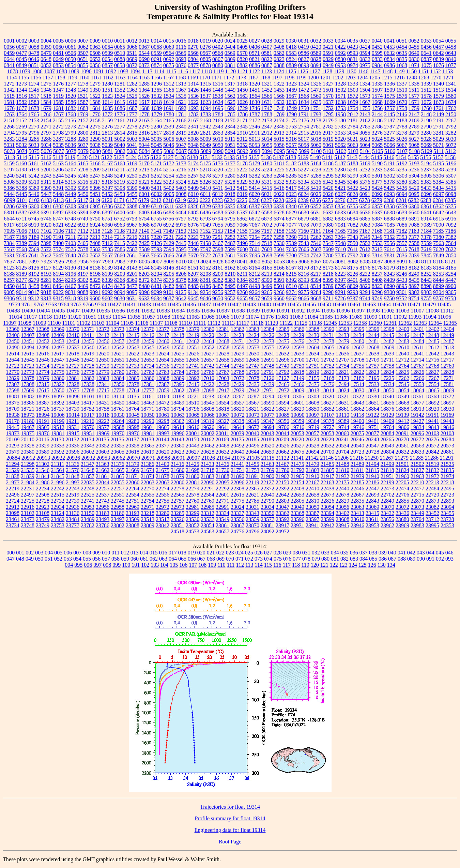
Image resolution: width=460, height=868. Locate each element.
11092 (400, 317)
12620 (103, 354)
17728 (118, 390)
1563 (242, 96)
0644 (9, 59)
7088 (414, 225)
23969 (402, 525)
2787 (389, 127)
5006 (169, 139)
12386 (297, 329)
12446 (402, 335)
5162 (46, 163)
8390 (267, 280)
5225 (279, 170)
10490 (28, 311)
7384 (9, 243)
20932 (88, 458)
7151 (193, 231)
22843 (372, 501)
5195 (439, 163)
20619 (148, 452)
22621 (252, 495)
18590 (267, 403)
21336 (73, 464)
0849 (21, 65)
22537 (103, 495)
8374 (156, 280)
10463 (369, 304)
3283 (9, 139)
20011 (222, 433)
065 (182, 559)
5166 (95, 163)
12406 (13, 335)
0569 (230, 53)
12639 (387, 354)
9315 (58, 298)
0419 (304, 47)
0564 (169, 53)
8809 (353, 286)
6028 (353, 194)
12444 (372, 335)
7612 (365, 249)
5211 (119, 170)
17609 (28, 390)
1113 (147, 71)
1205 (375, 78)
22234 (43, 489)
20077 (372, 433)
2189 (414, 120)
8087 (378, 262)
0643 (451, 53)
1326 (316, 84)
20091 (402, 433)
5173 (181, 163)
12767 (417, 366)
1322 (279, 84)
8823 (377, 286)
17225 (387, 378)
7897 (34, 262)
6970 (156, 225)
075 (278, 559)
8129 (58, 268)
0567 (205, 53)
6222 (205, 200)
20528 (312, 446)
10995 (328, 311)
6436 (156, 212)
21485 (327, 464)
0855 (83, 65)
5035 (58, 145)
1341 (451, 84)
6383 (34, 212)
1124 (279, 71)
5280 (230, 176)
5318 (107, 182)
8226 (353, 274)
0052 (414, 41)
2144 (377, 114)
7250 (205, 237)
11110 (185, 323)
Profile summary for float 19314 (230, 818)
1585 (58, 102)
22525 (88, 495)
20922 (58, 458)
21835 (447, 470)
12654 (163, 360)
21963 (417, 476)
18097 (58, 397)
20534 (342, 446)
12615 (28, 354)
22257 (118, 489)
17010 (208, 378)
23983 (417, 525)
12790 (252, 372)
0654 (107, 59)
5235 (402, 170)
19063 (178, 415)
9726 (340, 298)
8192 (34, 274)
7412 (107, 243)
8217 (316, 274)
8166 (279, 268)
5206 (58, 170)
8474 (107, 286)
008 (87, 553)
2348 (279, 127)
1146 (363, 71)
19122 (372, 415)
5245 (71, 176)
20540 (357, 446)
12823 (372, 372)
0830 (340, 59)
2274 (83, 127)
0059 (46, 47)
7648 (71, 255)
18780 (163, 409)
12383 (252, 329)
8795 (340, 286)
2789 (414, 127)
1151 (423, 71)
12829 (13, 378)
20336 (73, 446)
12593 (297, 347)
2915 (304, 133)
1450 (242, 90)
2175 (291, 120)
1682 (71, 108)
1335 (377, 84)
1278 (83, 84)
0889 (291, 65)
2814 (120, 133)
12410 (73, 335)
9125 (181, 292)
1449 (230, 90)
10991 (283, 311)
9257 (230, 292)
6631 (316, 212)
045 (440, 553)
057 (106, 559)
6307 (120, 206)
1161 (96, 78)
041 (402, 553)
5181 (279, 163)
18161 (147, 397)
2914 (291, 133)
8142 (120, 268)
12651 (118, 360)
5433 (426, 188)
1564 (255, 96)
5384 (439, 182)
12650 (103, 360)
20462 (208, 446)
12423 (237, 335)
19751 (372, 427)
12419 (193, 335)
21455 (252, 464)
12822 (357, 372)
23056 (342, 507)
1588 (95, 102)
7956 (83, 262)
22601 (223, 495)
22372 (267, 489)
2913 (279, 133)
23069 (372, 507)
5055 (267, 145)
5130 (193, 157)
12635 (327, 354)
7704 (304, 255)
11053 (104, 317)
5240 (9, 176)
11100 (54, 323)
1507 (377, 90)
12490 (13, 347)
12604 (312, 347)
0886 (255, 65)
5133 (229, 157)
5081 (108, 151)
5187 (340, 163)
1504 (365, 90)
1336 (389, 84)
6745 (34, 219)
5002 (120, 139)
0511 (132, 53)
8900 (451, 286)
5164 (71, 163)
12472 (252, 341)
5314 (58, 182)
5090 (218, 151)
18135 (132, 397)
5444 (9, 194)
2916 (316, 133)
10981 (133, 311)
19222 (103, 421)
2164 (156, 120)
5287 (304, 176)
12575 (267, 347)
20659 (267, 452)
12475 (282, 341)
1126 (303, 71)
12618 (73, 354)
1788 (267, 114)
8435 (414, 280)
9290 (328, 292)
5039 (107, 145)
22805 (297, 501)
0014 (156, 41)
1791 (304, 114)
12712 (402, 360)
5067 (402, 145)
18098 (73, 397)
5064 (365, 145)
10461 (354, 304)
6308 (132, 206)
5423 (365, 188)
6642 (439, 212)
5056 (279, 145)
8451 (21, 286)
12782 (148, 372)
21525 (447, 464)
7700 (291, 255)
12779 (103, 372)
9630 (120, 298)
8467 (71, 286)
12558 (223, 347)
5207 (71, 170)
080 (325, 559)
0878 (205, 65)
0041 (389, 41)
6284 (438, 200)
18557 (237, 403)
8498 (255, 286)
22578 (193, 495)
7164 (328, 231)
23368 (297, 513)
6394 (83, 212)
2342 (205, 127)
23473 (28, 519)
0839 (439, 59)
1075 (426, 65)
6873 (267, 219)
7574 (58, 249)
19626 (208, 427)
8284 (58, 280)
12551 (193, 347)
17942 (252, 390)
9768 (101, 304)
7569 (34, 249)
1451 (255, 90)
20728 (372, 452)
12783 (163, 372)
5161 (34, 163)
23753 (58, 525)
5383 (426, 182)
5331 (267, 182)
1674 (451, 102)
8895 (402, 286)
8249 (414, 274)
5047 (181, 145)
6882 (328, 219)
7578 (83, 249)
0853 (58, 65)
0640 (414, 53)
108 (202, 565)
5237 (426, 170)
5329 (242, 182)
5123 (119, 157)
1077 (451, 65)
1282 (132, 84)
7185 (438, 231)
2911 (254, 133)
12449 (447, 335)
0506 (71, 53)
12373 (118, 329)
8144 (144, 268)
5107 (402, 151)
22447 (372, 489)
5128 (180, 157)
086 (383, 559)
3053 (340, 133)
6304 (83, 206)
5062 (340, 145)
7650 (83, 255)
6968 (144, 225)
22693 (372, 495)
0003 (34, 41)
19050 (148, 415)
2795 (21, 133)
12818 (297, 372)
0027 (255, 41)
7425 (144, 243)
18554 (223, 403)
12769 (447, 366)
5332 (279, 182)
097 (97, 565)
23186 (118, 513)
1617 (144, 102)
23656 (387, 519)
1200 (313, 78)
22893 (447, 501)
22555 (148, 495)
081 (335, 559)
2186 (377, 120)
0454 (402, 47)
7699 (279, 255)
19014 (73, 415)
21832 (432, 470)
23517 (163, 519)
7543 (304, 243)
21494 (372, 464)
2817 (156, 133)
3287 (58, 139)
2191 (439, 120)
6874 (279, 219)
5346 (353, 182)
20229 (327, 439)
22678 (342, 495)
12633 (297, 354)
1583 (34, 102)
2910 (242, 133)
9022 (58, 292)
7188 (21, 237)
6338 (267, 206)
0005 (58, 41)
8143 (132, 268)
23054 (327, 507)
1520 (71, 96)
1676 (9, 108)
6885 (365, 219)
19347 (267, 421)
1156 (36, 78)
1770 (95, 114)
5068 (414, 145)
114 (258, 565)
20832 (402, 452)
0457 (439, 47)
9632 (144, 298)
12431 (327, 335)
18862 (357, 409)
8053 (279, 262)
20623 (178, 452)
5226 (291, 170)
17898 (208, 390)
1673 (439, 102)
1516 (21, 96)
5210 (107, 170)
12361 (390, 323)
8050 (255, 262)
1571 (340, 96)
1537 (205, 96)
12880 (58, 378)
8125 (21, 268)
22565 (178, 495)
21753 (252, 470)
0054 (439, 41)
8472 (95, 286)
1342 (9, 90)
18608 (312, 403)
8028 (218, 262)
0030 (291, 41)
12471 (237, 341)
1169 (193, 78)
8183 (426, 268)
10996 (343, 311)
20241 (342, 439)
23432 (387, 513)
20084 (387, 433)
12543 (133, 347)
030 (297, 553)
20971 (148, 458)
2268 (9, 127)
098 (107, 565)
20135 (102, 439)
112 (240, 565)
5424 (377, 188)
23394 (327, 513)
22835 (357, 501)
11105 (127, 323)
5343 (328, 182)
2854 (230, 133)
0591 (328, 53)
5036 (71, 145)
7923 (46, 262)
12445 (387, 335)
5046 (169, 145)
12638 (372, 354)
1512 (426, 90)
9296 (377, 292)
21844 (43, 476)
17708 (88, 390)
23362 (282, 513)
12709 (372, 360)
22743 (103, 501)
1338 (414, 84)
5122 (107, 157)
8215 (291, 274)
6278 (365, 200)
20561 (402, 446)
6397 (107, 212)
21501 (402, 464)
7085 (389, 225)
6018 (230, 194)
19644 (237, 427)
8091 (402, 262)
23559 (252, 519)
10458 (324, 304)
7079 (316, 225)
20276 (432, 439)
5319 (120, 182)
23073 (417, 507)
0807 (218, 59)
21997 (73, 482)
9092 (107, 292)
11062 (178, 317)
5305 (426, 176)
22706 (402, 495)
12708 (357, 360)
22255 (103, 489)
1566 (279, 96)
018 (182, 553)
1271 (448, 78)
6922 (71, 225)
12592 (282, 347)
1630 (255, 102)
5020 (340, 139)
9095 (132, 292)
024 (240, 553)
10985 (193, 311)
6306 (107, 206)
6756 (169, 219)
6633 (340, 212)
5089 (206, 151)
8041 (243, 262)
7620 (439, 249)
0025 (242, 41)
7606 (304, 249)
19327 (223, 421)
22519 (73, 495)
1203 (350, 78)
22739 (73, 501)
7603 (267, 249)
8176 (365, 268)
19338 (237, 421)
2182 (365, 120)
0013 (144, 41)
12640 (402, 354)
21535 (28, 470)
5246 (83, 176)
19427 (417, 421)
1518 (46, 96)
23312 (208, 513)
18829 (297, 409)
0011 (119, 41)
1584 (46, 102)
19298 (163, 421)
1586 (71, 102)
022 (220, 553)
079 (316, 559)
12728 (88, 366)
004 (49, 553)
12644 (13, 360)
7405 (83, 243)
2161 (120, 120)
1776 (120, 114)
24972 (282, 531)
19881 (58, 433)
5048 (193, 145)
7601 (255, 249)
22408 (297, 489)
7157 (266, 231)
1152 (435, 71)
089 (411, 559)
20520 (267, 446)
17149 (297, 378)
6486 (205, 212)
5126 (156, 157)
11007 (417, 311)
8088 (390, 262)
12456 (103, 341)
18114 (117, 397)
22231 (28, 489)
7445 (181, 243)
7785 (340, 255)
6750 (95, 219)
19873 (13, 433)
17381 (148, 384)
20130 (57, 439)
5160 (21, 163)
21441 (237, 464)
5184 (316, 163)
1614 (107, 102)
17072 (237, 378)
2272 (58, 127)
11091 (385, 317)
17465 (282, 384)
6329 (205, 206)
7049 (205, 225)
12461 (178, 341)
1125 (291, 71)
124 (353, 565)
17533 (372, 384)
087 (392, 559)
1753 (340, 108)
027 (268, 553)
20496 (252, 446)
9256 (218, 292)
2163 (144, 120)
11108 (171, 323)
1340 (439, 84)
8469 (83, 286)
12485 (432, 341)
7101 (34, 231)
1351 (107, 90)
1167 (168, 78)
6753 (132, 219)
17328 (73, 384)
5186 (328, 163)
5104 (365, 151)
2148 (426, 114)
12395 (357, 329)
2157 (83, 120)
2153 (34, 120)
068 (211, 559)
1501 (328, 90)
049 (30, 559)
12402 (432, 329)
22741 (88, 501)
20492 (237, 446)
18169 (162, 397)
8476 (120, 286)
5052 (242, 145)
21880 (193, 476)
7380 (439, 237)
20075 (357, 433)
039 (383, 553)
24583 (208, 531)
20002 (208, 433)
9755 (426, 298)
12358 (360, 323)
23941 (312, 525)
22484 (432, 489)
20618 (133, 452)
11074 (252, 317)
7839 (414, 255)
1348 (71, 90)
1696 (230, 108)
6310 (156, 206)
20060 (342, 433)
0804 (193, 59)
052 (58, 559)
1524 (120, 96)
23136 (73, 513)
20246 (357, 439)
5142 (340, 157)
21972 (432, 476)
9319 (83, 298)
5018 (316, 139)
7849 (439, 255)
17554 (432, 384)
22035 (88, 482)
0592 (340, 53)
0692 (169, 59)
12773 (28, 372)
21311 (57, 464)
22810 (312, 501)
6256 (316, 200)
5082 (120, 151)
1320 (255, 84)
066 (192, 559)
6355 (353, 206)
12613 (447, 347)
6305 (95, 206)
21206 (342, 458)
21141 (297, 458)
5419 (316, 188)
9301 (402, 292)
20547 (372, 446)
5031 (9, 145)
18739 (73, 409)
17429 (237, 384)
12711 (387, 360)
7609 (328, 249)
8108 (414, 262)
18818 (223, 409)
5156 (426, 157)
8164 (255, 268)
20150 (192, 439)
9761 (27, 304)
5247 (95, 176)
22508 (43, 495)
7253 (242, 237)
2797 (46, 133)
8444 (439, 280)
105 (174, 565)
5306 (439, 176)
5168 (120, 163)
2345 (242, 127)
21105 (253, 458)
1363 (132, 90)
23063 (357, 507)
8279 (34, 280)
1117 (195, 71)
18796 (193, 409)
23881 (267, 525)
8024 (206, 262)
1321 (267, 84)
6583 (267, 212)
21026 (208, 458)
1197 (277, 78)
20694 (312, 452)
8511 (303, 286)
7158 (279, 231)
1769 (83, 114)
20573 (447, 446)
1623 (205, 102)
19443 (447, 421)
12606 (342, 347)
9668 (316, 298)
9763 (51, 304)
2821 (205, 133)
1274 (34, 84)
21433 (208, 464)
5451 (95, 194)
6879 (304, 219)
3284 (21, 139)
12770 (13, 372)
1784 (218, 114)
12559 (237, 347)
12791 (267, 372)
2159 (107, 120)
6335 (230, 206)
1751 (316, 108)
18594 (282, 403)
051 (49, 559)
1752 (328, 108)
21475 (297, 464)
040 (392, 553)
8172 (316, 268)
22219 (13, 489)
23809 (148, 525)
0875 (169, 65)
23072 (402, 507)
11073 (237, 317)
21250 (372, 458)
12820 (327, 372)
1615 (120, 102)
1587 (83, 102)
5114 (22, 157)
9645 (193, 298)
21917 (327, 476)
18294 (267, 397)
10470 (399, 304)
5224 (267, 170)
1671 (414, 102)
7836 (402, 255)
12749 (282, 366)
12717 (447, 360)
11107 (156, 323)
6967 (132, 225)
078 (306, 559)
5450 (83, 194)
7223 (193, 237)
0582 (279, 53)
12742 (208, 366)
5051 (230, 145)
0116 (181, 47)
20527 (297, 446)
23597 (312, 519)
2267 (451, 120)
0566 (193, 53)
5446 (34, 194)
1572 (353, 96)
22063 (148, 482)
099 (117, 565)
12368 (43, 329)
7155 (242, 231)
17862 (178, 390)
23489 (88, 519)
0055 (451, 41)
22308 (237, 489)
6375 (451, 206)
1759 (414, 108)
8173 (328, 268)
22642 (282, 495)
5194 (426, 163)
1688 (144, 108)
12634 (312, 354)
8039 (230, 262)
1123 (267, 71)
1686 (120, 108)
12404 (447, 329)
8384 (242, 280)
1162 (108, 78)
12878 (28, 378)
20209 (282, 439)
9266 (279, 292)
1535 (181, 96)
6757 (181, 219)
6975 (181, 225)
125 (363, 565)
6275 (328, 200)
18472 (163, 403)
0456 (426, 47)
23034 (267, 507)
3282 (451, 133)
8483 (181, 286)
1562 (230, 96)
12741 (193, 366)
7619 (426, 249)
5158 (450, 157)
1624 (218, 102)
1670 (402, 102)
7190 (46, 237)
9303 (426, 292)
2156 (71, 120)
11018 (45, 317)
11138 (315, 323)
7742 (316, 255)
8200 (120, 274)
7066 (242, 225)
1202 (338, 78)
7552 (365, 243)
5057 (291, 145)
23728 (447, 519)
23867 (237, 525)
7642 (46, 255)
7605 (291, 249)
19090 (298, 415)
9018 (46, 292)
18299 (282, 397)
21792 (297, 470)
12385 (282, 329)
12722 (13, 366)
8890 (389, 286)
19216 (88, 421)
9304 (439, 292)
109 (212, 565)
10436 (189, 304)
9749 (377, 298)
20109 (13, 439)
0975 (365, 65)
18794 (178, 409)
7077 (291, 225)
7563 (439, 243)
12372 (103, 329)
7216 (132, 237)
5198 (21, 170)
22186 (372, 482)
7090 (439, 225)
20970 (133, 458)
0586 (304, 53)
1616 (132, 102)
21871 (133, 476)
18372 (447, 397)
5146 (389, 157)
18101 (88, 397)
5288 (316, 176)
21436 (223, 464)
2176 (304, 120)
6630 (304, 212)
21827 (417, 470)
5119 (70, 157)
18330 (372, 397)
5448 (58, 194)
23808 (133, 525)
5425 (389, 188)
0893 (304, 65)
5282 (255, 176)
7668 (181, 255)
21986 (43, 482)
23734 (13, 525)
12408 (43, 335)
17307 (13, 384)
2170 (230, 120)
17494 (342, 384)
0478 (34, 53)
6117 (83, 200)
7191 (58, 237)
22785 (252, 501)
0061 (71, 47)
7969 (108, 262)
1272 (9, 84)
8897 (414, 286)
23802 (118, 525)
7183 (414, 231)
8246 (402, 274)
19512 (58, 427)
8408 (377, 280)
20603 (103, 452)
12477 (312, 341)
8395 (328, 280)
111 (231, 565)
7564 (451, 243)
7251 (218, 237)
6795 (230, 219)
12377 (163, 329)
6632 (328, 212)
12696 (282, 360)
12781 (133, 372)
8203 (144, 274)
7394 (34, 243)
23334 (223, 513)
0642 (439, 53)
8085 (365, 262)
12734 (148, 366)
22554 (133, 495)
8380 (193, 280)
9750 (389, 298)
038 (373, 553)
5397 (107, 188)
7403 (71, 243)
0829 (328, 59)
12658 (223, 360)
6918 (21, 225)
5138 (291, 157)
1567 (291, 96)
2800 (83, 133)
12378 (178, 329)
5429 (414, 188)
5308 (9, 182)
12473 (267, 341)
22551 (118, 495)
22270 (148, 489)
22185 (357, 482)
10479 (429, 304)
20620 (163, 452)
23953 (372, 525)
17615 (43, 390)
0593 (353, 53)
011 (115, 553)
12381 (223, 329)
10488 (13, 311)
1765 (34, 114)
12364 (435, 323)
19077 (268, 415)
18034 (372, 390)
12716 (432, 360)
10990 (268, 311)
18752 (88, 409)
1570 (328, 96)
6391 (46, 212)
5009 (205, 139)
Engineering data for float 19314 (230, 830)
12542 (118, 347)
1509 (389, 90)
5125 (143, 157)
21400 (163, 464)
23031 (252, 507)
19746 (357, 427)
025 (249, 553)
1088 (62, 71)
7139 (132, 231)
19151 (432, 415)
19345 (252, 421)
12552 (208, 347)
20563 (417, 446)
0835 (402, 59)
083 (354, 559)
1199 (301, 78)
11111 (200, 323)
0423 (353, 47)
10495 (58, 311)
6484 (181, 212)
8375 (169, 280)
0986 (389, 65)
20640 (237, 452)
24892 (267, 531)
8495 (230, 286)
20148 (177, 439)
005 (58, 553)
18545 (208, 403)
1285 (144, 84)
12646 (43, 360)
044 (430, 553)
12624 (163, 354)
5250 (132, 176)
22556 (163, 495)
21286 (432, 458)
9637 (169, 298)
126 (372, 565)
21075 (238, 458)
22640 (267, 495)
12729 (103, 366)
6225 (242, 200)
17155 (312, 378)
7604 (279, 249)
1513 (439, 90)
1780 (169, 114)
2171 (242, 120)
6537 (242, 212)
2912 (267, 133)
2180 (340, 120)
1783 (205, 114)
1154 (11, 78)
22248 (88, 489)
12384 (267, 329)
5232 (365, 170)
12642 (432, 354)
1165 (144, 78)
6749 (83, 219)
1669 (389, 102)
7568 (21, 249)
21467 (282, 464)
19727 (327, 427)
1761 (439, 108)
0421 (328, 47)
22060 (133, 482)
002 (30, 553)
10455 (294, 304)
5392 (71, 188)
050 (39, 559)
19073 (253, 415)
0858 (120, 65)
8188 (9, 274)
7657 (107, 255)
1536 (193, 96)
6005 (169, 194)
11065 (208, 317)
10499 (88, 311)
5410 (205, 188)
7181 (389, 231)
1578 (426, 96)
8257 (9, 280)
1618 (156, 102)
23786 (103, 525)
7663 (144, 255)
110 (221, 565)
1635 (316, 102)
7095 (10, 231)
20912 (28, 458)
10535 (103, 311)
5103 (353, 151)
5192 (402, 163)
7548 (340, 243)
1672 (426, 102)
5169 (132, 163)
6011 (205, 194)
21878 (163, 476)
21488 (342, 464)
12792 (282, 372)
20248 (372, 439)
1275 (46, 84)
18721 (28, 409)
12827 (432, 372)
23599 (327, 519)
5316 (83, 182)
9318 (71, 298)
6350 (304, 206)
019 (192, 553)
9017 (34, 292)
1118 (207, 71)
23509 (133, 519)
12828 (447, 372)
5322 (156, 182)
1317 (230, 84)
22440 (342, 489)
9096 (144, 292)
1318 (242, 84)
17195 (372, 378)
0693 (181, 59)
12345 (330, 323)
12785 (193, 372)
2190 (426, 120)
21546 (43, 470)
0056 (9, 47)
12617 (58, 354)
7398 (46, 243)
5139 (303, 157)
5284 (279, 176)
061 (144, 559)
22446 (357, 489)
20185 (252, 439)
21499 (387, 464)
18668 (402, 403)
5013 (255, 139)
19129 (387, 415)
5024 (377, 139)
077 (297, 559)
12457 (118, 341)
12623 (148, 354)
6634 (353, 212)
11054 (119, 317)
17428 (223, 384)
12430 (312, 335)
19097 (313, 415)
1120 (230, 71)
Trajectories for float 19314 (230, 807)
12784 (178, 372)
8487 (218, 286)
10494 (43, 311)
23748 (28, 525)
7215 (120, 237)
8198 (95, 274)
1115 (171, 71)
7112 (83, 231)
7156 (254, 231)
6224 (230, 200)
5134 (242, 157)
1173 (241, 78)
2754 (304, 127)
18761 (118, 409)
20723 (357, 452)
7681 (230, 255)
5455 (132, 194)
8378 (181, 280)
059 (125, 559)
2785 (365, 127)
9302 (414, 292)
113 (249, 565)
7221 (169, 237)
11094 (430, 317)
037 (364, 553)
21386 (148, 464)
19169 (447, 415)
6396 (95, 212)
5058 (304, 145)
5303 (402, 176)
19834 (417, 427)
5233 (377, 170)
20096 (417, 433)
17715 (103, 390)
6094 (402, 194)
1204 (363, 78)
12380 (208, 329)
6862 (242, 219)
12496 (43, 347)
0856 (95, 65)
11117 (243, 323)
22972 (163, 507)
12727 (73, 366)
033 (325, 553)
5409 (193, 188)
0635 (402, 53)
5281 (242, 176)
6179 (144, 200)
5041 (132, 145)
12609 (387, 347)
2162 (132, 120)
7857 (10, 262)
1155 (24, 78)
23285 (178, 513)
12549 (163, 347)
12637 (357, 354)
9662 (291, 298)
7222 (181, 237)
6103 (46, 200)
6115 (71, 200)
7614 (389, 249)
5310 (34, 182)
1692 (181, 108)
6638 (389, 212)
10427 (114, 304)
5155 (413, 157)
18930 (447, 409)
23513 (148, 519)
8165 (267, 268)
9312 (34, 298)
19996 (178, 433)
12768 (432, 366)
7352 (389, 237)
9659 (267, 298)
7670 (193, 255)
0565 (181, 53)
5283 (267, 176)
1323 (291, 84)
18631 (342, 403)
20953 (103, 458)
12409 (58, 335)
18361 (417, 397)
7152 (205, 231)
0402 (218, 47)
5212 (132, 170)
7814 (377, 255)
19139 (402, 415)
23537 (208, 519)
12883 (103, 378)
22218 (447, 482)
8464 (58, 286)
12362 (405, 323)
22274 (163, 489)
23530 (193, 519)
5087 (181, 151)
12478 (327, 341)
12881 (73, 378)
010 (106, 553)
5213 (144, 170)
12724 (43, 366)
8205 (169, 274)
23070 (387, 507)
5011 (230, 139)
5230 (340, 170)
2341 (193, 127)
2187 (389, 120)
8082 (353, 262)
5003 (132, 139)
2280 (156, 127)
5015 (279, 139)
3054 (353, 133)
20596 (73, 452)
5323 (169, 182)
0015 (169, 41)
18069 (447, 390)
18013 (312, 390)
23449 (417, 513)
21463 (267, 464)
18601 (297, 403)
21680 (178, 470)
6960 (107, 225)
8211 (242, 274)
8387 (255, 280)
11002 (388, 311)
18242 (222, 397)
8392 (291, 280)
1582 (21, 102)
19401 (372, 421)
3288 (71, 139)
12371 (88, 329)
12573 (252, 347)
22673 (327, 495)
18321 (342, 397)
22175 (342, 482)
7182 (401, 231)
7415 (120, 243)
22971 (148, 507)
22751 (133, 501)
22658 (312, 495)
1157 (48, 78)
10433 (144, 304)
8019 (194, 262)
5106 (390, 151)
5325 (193, 182)
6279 (377, 200)
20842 (432, 452)
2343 (218, 127)
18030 (357, 390)
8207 (193, 274)
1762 (451, 108)
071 (240, 559)
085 (373, 559)
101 (136, 565)
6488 (218, 212)
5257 (193, 176)
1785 (230, 114)
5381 (414, 182)
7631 (9, 255)
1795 (328, 114)
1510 (402, 90)
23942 (327, 525)
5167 (107, 163)
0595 (377, 53)
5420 (328, 188)
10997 (358, 311)
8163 (242, 268)
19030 (118, 415)
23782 (88, 525)
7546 (316, 243)
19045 (133, 415)
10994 (313, 311)
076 (287, 559)
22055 (118, 482)
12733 (133, 366)
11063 (193, 317)
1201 (326, 78)
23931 (297, 525)
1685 (107, 108)
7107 (71, 231)
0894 (316, 65)
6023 (291, 194)
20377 (163, 446)
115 (268, 565)
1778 (144, 114)
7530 (279, 243)
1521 (83, 96)
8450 (9, 286)
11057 (149, 317)
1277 (71, 84)
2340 (181, 127)
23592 (282, 519)
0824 (291, 59)
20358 (133, 446)
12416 (148, 335)
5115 (34, 157)
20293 (13, 446)
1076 (439, 65)
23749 (43, 525)
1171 (217, 78)
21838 (13, 476)
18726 (43, 409)
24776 (237, 531)
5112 (451, 151)
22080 (178, 482)
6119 (95, 200)
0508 (95, 53)
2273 (71, 127)
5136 (266, 157)
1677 (21, 108)
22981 (193, 507)
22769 (208, 501)
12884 (118, 378)
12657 (208, 360)
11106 (142, 323)
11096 (444, 317)
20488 (223, 446)
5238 (439, 170)
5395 (83, 188)
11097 (10, 323)
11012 (447, 311)
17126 (267, 378)
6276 (340, 200)
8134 (83, 268)
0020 (218, 41)
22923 (43, 507)
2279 (144, 127)
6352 (316, 206)
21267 (387, 458)
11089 (356, 317)
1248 (412, 78)
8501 (279, 286)
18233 (207, 397)
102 (145, 565)
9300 (389, 292)
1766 (46, 114)
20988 (163, 458)
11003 (403, 311)
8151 (193, 268)
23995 (432, 525)
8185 (451, 268)
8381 (205, 280)
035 (344, 553)
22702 (387, 495)
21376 (118, 464)
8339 (107, 280)
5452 (107, 194)
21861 (103, 476)
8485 (193, 286)
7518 (267, 243)
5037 (83, 145)
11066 (223, 317)
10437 (204, 304)
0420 (316, 47)
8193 (46, 274)
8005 (144, 262)
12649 (88, 360)
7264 (340, 237)
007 (77, 553)
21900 (267, 476)
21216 (357, 458)
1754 (353, 108)
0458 (451, 47)
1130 (351, 71)
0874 (156, 65)
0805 (205, 59)
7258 (279, 237)
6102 (34, 200)
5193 (414, 163)
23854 (208, 525)
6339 (279, 206)
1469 (291, 90)
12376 (148, 329)
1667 (365, 102)
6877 (291, 219)
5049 (205, 145)
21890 (237, 476)
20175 (237, 439)
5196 (451, 163)
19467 (28, 427)
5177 (230, 163)
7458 (205, 243)
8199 (107, 274)
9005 (9, 292)
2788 (402, 127)
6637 (377, 212)
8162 (230, 268)
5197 (9, 170)
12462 (193, 341)
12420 (208, 335)
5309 (21, 182)
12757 (372, 366)
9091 (95, 292)
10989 (253, 311)
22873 (432, 501)
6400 (120, 212)
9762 (39, 304)
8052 (267, 262)
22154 (297, 482)
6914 (426, 219)
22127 (267, 482)
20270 (402, 439)
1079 (25, 71)
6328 (193, 206)
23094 (447, 507)
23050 (312, 507)
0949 (328, 65)
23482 (58, 519)
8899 (439, 286)
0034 (340, 41)
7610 (340, 249)
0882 (242, 65)
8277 (21, 280)
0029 (279, 41)
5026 (402, 139)
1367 (181, 90)
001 (20, 553)
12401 (417, 329)
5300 (365, 176)
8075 (328, 262)
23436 (402, 513)
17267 (432, 378)
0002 (21, 41)
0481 (58, 53)
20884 (13, 458)
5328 (230, 182)
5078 (71, 151)
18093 (43, 397)
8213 (267, 274)
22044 (103, 482)
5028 (426, 139)
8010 (181, 262)
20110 (28, 439)
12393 (342, 329)
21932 (342, 476)
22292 (223, 489)
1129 (339, 71)
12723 (28, 366)
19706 (282, 427)
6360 (414, 206)
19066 (208, 415)
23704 (417, 519)
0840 (451, 59)
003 (39, 553)
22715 (417, 495)
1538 (218, 96)
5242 (34, 176)
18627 (327, 403)
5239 (451, 170)
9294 (365, 292)
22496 (13, 495)
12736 (163, 366)
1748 (279, 108)
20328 (28, 446)
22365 (252, 489)
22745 (118, 501)
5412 (230, 188)
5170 (144, 163)
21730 (223, 470)
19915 (73, 433)
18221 (192, 397)
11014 (16, 317)
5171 (156, 163)
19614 (178, 427)
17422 (208, 384)
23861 (223, 525)
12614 (13, 354)
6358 (389, 206)
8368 (120, 280)
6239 (303, 200)
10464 (384, 304)
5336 (316, 182)
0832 (365, 59)
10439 (219, 304)
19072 (238, 415)
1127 (315, 71)
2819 (181, 133)
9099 (156, 292)
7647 (58, 255)
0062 (83, 47)
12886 (148, 378)
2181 (353, 120)
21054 (223, 458)
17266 (417, 378)
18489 (178, 403)
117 (287, 565)
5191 (389, 163)
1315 (205, 84)
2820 (193, 133)
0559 (156, 53)
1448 (218, 90)
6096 (426, 194)
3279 (414, 133)
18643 (357, 403)
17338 (88, 384)
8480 (144, 286)
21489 (357, 464)
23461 (13, 519)
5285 (291, 176)
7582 (95, 249)
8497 (242, 286)
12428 (282, 335)
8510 (291, 286)
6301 (46, 206)
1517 (34, 96)
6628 (279, 212)
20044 (282, 433)
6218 (168, 200)
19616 (193, 427)
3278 (402, 133)
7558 (414, 243)
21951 (387, 476)
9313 (46, 298)
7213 (95, 237)
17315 (43, 384)
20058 (327, 433)
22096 (237, 482)
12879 (43, 378)
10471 (414, 304)
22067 (163, 482)
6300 (34, 206)
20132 (72, 439)
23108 (43, 513)
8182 (414, 268)
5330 (255, 182)
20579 (13, 452)
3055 (365, 133)
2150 (451, 114)
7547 (328, 243)
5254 (169, 176)
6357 (377, 206)
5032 (21, 145)
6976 (193, 225)
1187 (253, 78)
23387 (312, 513)
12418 (178, 335)
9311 (22, 298)
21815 (372, 470)
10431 (129, 304)
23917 (282, 525)
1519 (58, 96)
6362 (439, 206)
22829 (342, 501)
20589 (43, 452)
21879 (178, 476)
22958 (118, 507)
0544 (144, 53)
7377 (414, 237)
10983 (163, 311)
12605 (327, 347)
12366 (13, 329)
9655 (242, 298)
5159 (9, 163)
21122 (282, 458)
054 (77, 559)
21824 (402, 470)
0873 (144, 65)
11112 (214, 323)
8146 (169, 268)
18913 (417, 409)
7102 (46, 231)
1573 (365, 96)
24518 (178, 531)
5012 (242, 139)
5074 (22, 151)
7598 (218, 249)
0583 (291, 53)
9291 (340, 292)
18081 (13, 397)
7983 (120, 262)
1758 (402, 108)
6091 (365, 194)
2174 (279, 120)
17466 (297, 384)
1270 (436, 78)
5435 (451, 188)
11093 (415, 317)
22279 (193, 489)
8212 (255, 274)
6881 (316, 219)
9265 (267, 292)
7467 (218, 243)
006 (68, 553)
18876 (387, 409)
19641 (223, 427)
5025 (389, 139)
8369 (132, 280)
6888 (389, 219)
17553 (417, 384)
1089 (74, 71)
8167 (291, 268)
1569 (316, 96)
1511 (414, 90)
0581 (267, 53)
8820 (365, 286)
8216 (304, 274)
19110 (343, 415)
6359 (402, 206)
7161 (316, 231)
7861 (22, 262)
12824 (387, 372)
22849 (387, 501)
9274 (291, 292)
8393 (304, 280)
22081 (193, 482)
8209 (218, 274)
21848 (73, 476)
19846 (447, 427)
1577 (414, 96)
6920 (46, 225)
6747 (58, 219)
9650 (218, 298)
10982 (148, 311)
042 (411, 553)
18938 (13, 415)
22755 (163, 501)
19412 (402, 421)
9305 (451, 292)
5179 (255, 163)
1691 (169, 108)
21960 (402, 476)
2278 (132, 127)
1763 (9, 114)
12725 (58, 366)
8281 (46, 280)
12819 (312, 372)
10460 (339, 304)
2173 (267, 120)
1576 (402, 96)
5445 (21, 194)
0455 (414, 47)
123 (343, 565)
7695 (255, 255)
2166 (181, 120)
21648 (88, 470)
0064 (107, 47)
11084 (311, 317)
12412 (103, 335)
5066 (389, 145)
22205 (402, 482)
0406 (255, 47)
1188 (265, 78)
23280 (163, 513)
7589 (144, 249)
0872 (132, 65)
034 (335, 553)
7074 (279, 225)
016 (163, 553)
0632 (389, 53)
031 (306, 553)
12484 (417, 341)
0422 (340, 47)
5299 (353, 176)
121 (324, 565)
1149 (399, 71)
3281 (439, 133)
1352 (120, 90)
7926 (59, 262)
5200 (46, 170)
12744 (223, 366)
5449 (71, 194)
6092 (377, 194)
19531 (73, 427)
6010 (193, 194)
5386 (9, 188)
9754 (414, 298)
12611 (417, 347)
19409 (387, 421)
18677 (417, 403)
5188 (353, 163)
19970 (118, 433)
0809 (230, 59)
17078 (252, 378)
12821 (342, 372)
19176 (13, 421)
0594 (365, 53)
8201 (132, 274)
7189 (34, 237)
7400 (58, 243)
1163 (120, 78)
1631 (267, 102)
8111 (426, 262)
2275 (95, 127)
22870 (417, 501)
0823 (279, 59)
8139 (107, 268)
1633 (291, 102)
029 (287, 553)
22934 (58, 507)
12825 (402, 372)
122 (334, 565)
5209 (95, 170)
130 (382, 565)
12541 (103, 347)
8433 (402, 280)
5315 (71, 182)
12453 (58, 341)
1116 (183, 71)
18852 (327, 409)
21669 (133, 470)
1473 (316, 90)
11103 (98, 323)
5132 (217, 157)
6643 (451, 212)
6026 (328, 194)
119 (305, 565)
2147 (414, 114)
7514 (255, 243)
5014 (267, 139)
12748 (267, 366)
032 (316, 553)
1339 (426, 84)
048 (20, 559)
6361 (426, 206)
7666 (169, 255)
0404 (230, 47)
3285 (34, 139)
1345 (34, 90)
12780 (118, 372)
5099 (304, 151)
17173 (342, 378)
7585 (107, 249)
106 (183, 565)
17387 (163, 384)
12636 (342, 354)
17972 (282, 390)
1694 (205, 108)
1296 (156, 84)
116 (277, 565)
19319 (208, 421)
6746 (46, 219)
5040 (120, 145)
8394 (316, 280)
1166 (156, 78)
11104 (113, 323)
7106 (59, 231)
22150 (282, 482)
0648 (46, 59)
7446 (193, 243)
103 (155, 565)
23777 (73, 525)
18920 (432, 409)
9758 (450, 298)
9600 (95, 298)
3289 (83, 139)
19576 (88, 427)
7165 (340, 231)
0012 (132, 41)
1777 (132, 114)
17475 (312, 384)
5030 (451, 139)
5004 (144, 139)
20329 (43, 446)
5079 (83, 151)
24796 (252, 531)
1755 (365, 108)
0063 (95, 47)
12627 (208, 354)
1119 (219, 71)
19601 (148, 427)
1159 (72, 78)
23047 (282, 507)
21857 (88, 476)
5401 (156, 188)
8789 (328, 286)
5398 (120, 188)
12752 (327, 366)
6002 (156, 194)
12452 (43, 341)
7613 (377, 249)
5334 (304, 182)
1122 (254, 71)
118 (296, 565)
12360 (375, 323)
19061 (163, 415)
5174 (193, 163)
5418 (304, 188)
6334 (218, 206)
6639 (402, 212)
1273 (21, 84)
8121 (450, 262)
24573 (193, 531)
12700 (297, 360)
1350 (95, 90)
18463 (148, 403)
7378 (426, 237)
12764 (402, 366)
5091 (230, 151)
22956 (103, 507)
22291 (208, 489)
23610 (357, 519)
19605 (163, 427)
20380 (178, 446)
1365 (156, 90)
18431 (103, 403)
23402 (342, 513)
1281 (120, 84)
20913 (43, 458)
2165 (169, 120)
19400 (357, 421)
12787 (223, 372)
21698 (193, 470)
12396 (372, 329)
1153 (448, 71)
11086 (341, 317)
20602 (88, 452)
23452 (432, 513)
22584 (208, 495)
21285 (417, 458)
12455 (88, 341)
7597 (205, 249)
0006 (71, 41)
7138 (119, 231)
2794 (9, 133)
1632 (279, 102)
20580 (28, 452)
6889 (402, 219)
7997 (132, 262)
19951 (88, 433)
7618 (414, 249)
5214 (156, 170)
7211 (70, 237)
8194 (58, 274)
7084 (377, 225)
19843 (432, 427)
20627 (193, 452)
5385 (451, 182)
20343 (88, 446)
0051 (402, 41)
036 (354, 553)
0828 (316, 59)
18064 (417, 390)
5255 (181, 176)
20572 (432, 446)
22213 (432, 482)
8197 (83, 274)
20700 (327, 452)
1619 (169, 102)
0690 (144, 59)
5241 (21, 176)
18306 (297, 397)
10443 (249, 304)
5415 (267, 188)
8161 (218, 268)
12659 (237, 360)
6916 (451, 219)
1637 (328, 102)
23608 (342, 519)
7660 (120, 255)
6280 (389, 200)
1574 (377, 96)
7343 (353, 237)
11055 (134, 317)
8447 (451, 280)
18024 (342, 390)
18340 (387, 397)
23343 (252, 513)
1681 (58, 108)
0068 (156, 47)
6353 (328, 206)
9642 (181, 298)
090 (421, 559)
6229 (291, 200)
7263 (328, 237)
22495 (447, 489)
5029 (439, 139)
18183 (177, 397)
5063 (353, 145)
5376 (365, 182)
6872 (255, 219)
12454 (73, 341)
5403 (181, 188)
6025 (316, 194)
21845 (58, 476)
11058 (163, 317)
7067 (255, 225)
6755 (156, 219)
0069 (169, 47)
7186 (450, 231)
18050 (387, 390)
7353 (402, 237)
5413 (242, 188)
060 (135, 559)
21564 (58, 470)
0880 (218, 65)
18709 (13, 409)
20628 (208, 452)
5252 (156, 176)
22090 (208, 482)
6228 (279, 200)
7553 (377, 243)
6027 (340, 194)
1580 (451, 96)
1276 (58, 84)
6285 (450, 200)
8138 (95, 268)
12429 (297, 335)
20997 (193, 458)
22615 (237, 495)
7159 (291, 231)
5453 (120, 194)
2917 (328, 133)
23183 (103, 513)
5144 (364, 157)
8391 (279, 280)
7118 (95, 231)
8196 (71, 274)
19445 (13, 427)
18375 (13, 403)
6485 (193, 212)
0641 (426, 53)
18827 (282, 409)
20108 (447, 433)
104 (164, 565)
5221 (230, 170)
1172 (229, 78)
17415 (193, 384)
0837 (426, 59)
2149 (439, 114)
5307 (451, 176)
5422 (353, 188)
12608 (372, 347)
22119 (252, 482)
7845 (426, 255)
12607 (357, 347)
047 (11, 559)
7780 (328, 255)
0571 (255, 53)
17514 (357, 384)
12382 (237, 329)
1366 (169, 90)
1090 (86, 71)
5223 (255, 170)
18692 (432, 403)
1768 (71, 114)
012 (125, 553)
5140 (315, 157)
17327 (58, 384)
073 (259, 559)
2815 (132, 133)
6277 (352, 200)
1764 (21, 114)
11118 (257, 323)
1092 (111, 71)
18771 (148, 409)
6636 (365, 212)
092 (440, 559)
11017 (30, 317)
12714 (417, 360)
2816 (144, 133)
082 (344, 559)
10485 (444, 304)
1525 (132, 96)
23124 (58, 513)
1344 (21, 90)
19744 (342, 427)
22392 (282, 489)
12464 (208, 341)
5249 (120, 176)
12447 (417, 335)
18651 (372, 403)
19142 (417, 415)
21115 (268, 458)
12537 (73, 347)
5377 (377, 182)
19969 (103, 433)
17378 (133, 384)
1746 (255, 108)
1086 (37, 71)
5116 (46, 157)
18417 (88, 403)
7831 (389, 255)
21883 (208, 476)
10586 (118, 311)
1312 (169, 84)
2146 (402, 114)
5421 (340, 188)
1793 (316, 114)
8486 (205, 286)
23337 (237, 513)
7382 (451, 237)
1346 (46, 90)
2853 (218, 133)
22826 (327, 501)
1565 (267, 96)
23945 (342, 525)
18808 (208, 409)
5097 (292, 151)
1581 (9, 102)
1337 (402, 84)
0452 (377, 47)
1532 (156, 96)
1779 (156, 114)
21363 (103, 464)
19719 (312, 427)
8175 (353, 268)
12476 (297, 341)
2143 (365, 114)
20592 (58, 452)
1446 (205, 90)
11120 (272, 323)
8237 (377, 274)
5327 (218, 182)
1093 (123, 71)
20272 (417, 439)
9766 (88, 304)
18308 (312, 397)
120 (315, 565)
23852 (193, 525)
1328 (340, 84)
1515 (9, 96)
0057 (21, 47)
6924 (95, 225)
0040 (377, 41)
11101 (69, 323)
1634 (304, 102)
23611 (372, 519)
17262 (402, 378)
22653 (297, 495)
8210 (230, 274)
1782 (193, 114)
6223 (217, 200)
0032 (316, 41)
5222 (242, 170)
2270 (34, 127)
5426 (402, 188)
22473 (387, 489)
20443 (193, 446)
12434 (357, 335)
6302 (58, 206)
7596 (193, 249)
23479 (43, 519)
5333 (291, 182)
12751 (312, 366)
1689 (156, 108)
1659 (353, 102)
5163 (58, 163)
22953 (88, 507)
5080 (95, 151)
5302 (389, 176)
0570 (242, 53)
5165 (83, 163)
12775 (58, 372)
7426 (156, 243)
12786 (208, 372)
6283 (426, 200)
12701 (312, 360)
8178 (377, 268)
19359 (297, 421)
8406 (365, 280)
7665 (156, 255)
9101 (169, 292)
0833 (377, 59)
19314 (193, 421)
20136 (117, 439)
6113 (58, 200)
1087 (49, 71)
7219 (144, 237)
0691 (156, 59)
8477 (132, 286)
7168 (377, 231)
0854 (71, 65)
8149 (181, 268)
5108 (414, 151)
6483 (169, 212)
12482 (387, 341)
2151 (9, 120)
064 (173, 559)
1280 (107, 84)
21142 (312, 458)
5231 (353, 170)
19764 (387, 427)
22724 (13, 501)
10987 (223, 311)
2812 (95, 133)
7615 (402, 249)
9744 (365, 298)
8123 (9, 268)
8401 (353, 280)
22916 (28, 507)
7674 (218, 255)
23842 (163, 525)
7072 (267, 225)
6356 (365, 206)
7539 (291, 243)
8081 (341, 262)
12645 (28, 360)
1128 (327, 71)
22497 (28, 495)
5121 (94, 157)
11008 (432, 311)
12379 (193, 329)
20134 (87, 439)
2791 (439, 127)
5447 (46, 194)
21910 (312, 476)
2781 (316, 127)
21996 (58, 482)
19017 (88, 415)
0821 (255, 59)
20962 (118, 458)
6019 (242, 194)
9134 (193, 292)
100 (126, 565)
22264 (133, 489)
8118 (438, 262)
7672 (205, 255)
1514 (451, 90)
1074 (414, 65)
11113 (228, 323)
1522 (95, 96)
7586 (120, 249)
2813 (107, 133)
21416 (178, 464)
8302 (83, 280)
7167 (365, 231)
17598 (13, 390)
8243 (389, 274)
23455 (447, 513)
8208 (205, 274)
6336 (242, 206)
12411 (87, 335)
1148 (387, 71)
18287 (252, 397)
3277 (389, 133)
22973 (178, 507)
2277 (120, 127)
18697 (447, 403)
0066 (132, 47)
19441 (432, 421)
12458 (133, 341)
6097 (439, 194)
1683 (83, 108)
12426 (267, 335)
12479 (342, 341)
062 (154, 559)
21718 (208, 470)
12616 (43, 354)
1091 (98, 71)
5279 (218, 176)
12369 (58, 329)
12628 (223, 354)
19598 (133, 427)
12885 (133, 378)
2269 (21, 127)
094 (69, 565)
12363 (420, 323)
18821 (252, 409)
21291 (447, 458)
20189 (267, 439)
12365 (450, 323)
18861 (342, 409)
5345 (340, 182)
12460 (163, 341)
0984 (377, 65)
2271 (46, 127)
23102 (28, 513)
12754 (342, 366)
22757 (178, 501)
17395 (178, 384)
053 (68, 559)
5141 (327, 157)
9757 (438, 298)
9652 (230, 298)
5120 (82, 157)
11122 (286, 323)
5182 (291, 163)
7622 (451, 249)
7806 (365, 255)
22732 (58, 501)
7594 (169, 249)
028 (278, 553)
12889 (178, 378)
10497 (73, 311)
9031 (71, 292)
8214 (279, 274)
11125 (301, 323)
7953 (71, 262)
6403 (144, 212)
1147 (375, 71)
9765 (76, 304)
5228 (316, 170)
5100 (316, 151)
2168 (205, 120)
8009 (169, 262)
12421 (223, 335)
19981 (148, 433)
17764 (133, 390)
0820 (242, 59)
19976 (133, 433)
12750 (297, 366)
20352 (103, 446)
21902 (282, 476)
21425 (193, 464)
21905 (297, 476)
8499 (267, 286)
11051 (89, 317)
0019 (205, 41)
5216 (181, 170)
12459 (148, 341)
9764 (64, 304)
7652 (95, 255)
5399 (132, 188)
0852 (46, 65)
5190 (377, 163)
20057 (312, 433)
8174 (340, 268)
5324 (181, 182)
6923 (83, 225)
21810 (342, 470)
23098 (13, 513)
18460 (133, 403)
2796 (34, 133)
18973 (28, 415)
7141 (156, 231)
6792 (193, 219)
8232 (365, 274)
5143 (352, 157)
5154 (401, 157)
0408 (279, 47)
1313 (181, 84)
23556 (237, 519)
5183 (304, 163)
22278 (178, 489)
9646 (205, 298)
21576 (73, 470)
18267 (237, 397)
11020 (75, 317)
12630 (252, 354)
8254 (451, 274)
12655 (178, 360)
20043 (267, 433)
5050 (218, 145)
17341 (103, 384)
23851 (178, 525)
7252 (230, 237)
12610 (402, 347)
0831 (353, 59)
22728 (43, 501)
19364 (312, 421)
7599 (230, 249)
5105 (378, 151)
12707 (342, 360)
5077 (59, 151)
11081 (282, 317)
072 (249, 559)
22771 (223, 501)
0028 (267, 41)
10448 (264, 304)
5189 (365, 163)
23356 (267, 513)
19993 (163, 433)
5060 (316, 145)
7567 (9, 249)
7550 (353, 243)
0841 (9, 65)
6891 (414, 219)
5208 (83, 170)
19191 (43, 421)
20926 (73, 458)
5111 (439, 151)
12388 (312, 329)
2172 (255, 120)
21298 (28, 464)
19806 (402, 427)
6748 (71, 219)
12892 (193, 378)
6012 (218, 194)
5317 (95, 182)
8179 (389, 268)
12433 (342, 335)
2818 (169, 133)
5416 (279, 188)
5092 (243, 151)
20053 (297, 433)
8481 (156, 286)
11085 (326, 317)
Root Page (230, 842)
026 (259, 553)
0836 (414, 59)
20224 (312, 439)
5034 (46, 145)
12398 (387, 329)
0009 (95, 41)
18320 (327, 397)
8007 (157, 262)
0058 (34, 47)
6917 (9, 225)
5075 (34, 151)
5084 (144, 151)
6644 (9, 219)
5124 (131, 157)
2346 (255, 127)
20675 (297, 452)
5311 (46, 182)
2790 (426, 127)
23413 (357, 513)
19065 (193, 415)
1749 (291, 108)
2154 (46, 120)
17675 (73, 390)
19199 (58, 421)
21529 (13, 470)
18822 (267, 409)
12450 (13, 341)
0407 (267, 47)
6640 (414, 212)
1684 (95, 108)
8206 (181, 274)
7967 (95, 262)
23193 (133, 513)
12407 (28, 335)
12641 (417, 354)
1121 (242, 71)
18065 (432, 390)
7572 (46, 249)
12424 (252, 335)
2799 (71, 133)
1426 (193, 90)
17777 (148, 390)
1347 (58, 90)
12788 (237, 372)
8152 (205, 268)
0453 (389, 47)
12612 (432, 347)
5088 (194, 151)
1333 (353, 84)
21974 (447, 476)
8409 (389, 280)
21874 (148, 476)
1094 (135, 71)
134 (391, 565)
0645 (21, 59)
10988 (238, 311)
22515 (58, 495)
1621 (181, 102)
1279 (95, 84)
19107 (328, 415)
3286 (46, 139)
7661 (132, 255)
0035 (353, 41)
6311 (168, 206)
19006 (58, 415)
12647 (58, 360)
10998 (373, 311)
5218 (205, 170)
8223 (340, 274)
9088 (83, 292)
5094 (267, 151)
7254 (255, 237)
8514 (316, 286)
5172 (169, 163)
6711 (21, 219)
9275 (304, 292)
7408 (95, 243)
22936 (73, 507)
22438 (327, 489)
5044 (144, 145)
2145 (389, 114)
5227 (304, 170)
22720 (432, 495)
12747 (252, 366)
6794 (218, 219)
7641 (34, 255)
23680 (402, 519)
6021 (267, 194)
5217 (193, 170)
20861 (447, 452)
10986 (208, 311)
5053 (255, 145)
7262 (316, 237)
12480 (357, 341)
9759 (15, 304)
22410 (312, 489)
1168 (180, 78)
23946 (357, 525)
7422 (132, 243)
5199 (34, 170)
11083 (297, 317)
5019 (328, 139)
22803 (282, 501)
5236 (414, 170)
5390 (46, 188)
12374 (133, 329)
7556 (389, 243)
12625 (178, 354)
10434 (159, 304)
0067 (144, 47)
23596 (297, 519)
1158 (60, 78)
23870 (252, 525)
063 (163, 559)
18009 (297, 390)
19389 (342, 421)
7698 (267, 255)
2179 (328, 120)
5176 (218, 163)
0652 (95, 59)
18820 (237, 409)
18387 (43, 403)
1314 (193, 84)
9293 (353, 292)
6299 (21, 206)
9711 (328, 298)
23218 (148, 513)
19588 (118, 427)
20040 (252, 433)
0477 (21, 53)
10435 (174, 304)
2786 (377, 127)
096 (88, 565)
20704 (342, 452)
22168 (327, 482)
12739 (178, 366)
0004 (46, 41)
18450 (118, 403)
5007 (181, 139)
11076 (267, 317)
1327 (328, 84)
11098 (25, 323)
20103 (432, 433)
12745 (237, 366)
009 (96, 553)
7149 (168, 231)
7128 (107, 231)
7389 (21, 243)
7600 (242, 249)
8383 (230, 280)
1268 (424, 78)
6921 (58, 225)
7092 (451, 225)
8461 (46, 286)
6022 (279, 194)
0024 (230, 41)
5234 (389, 170)
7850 (451, 255)
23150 (88, 513)
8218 (328, 274)
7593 (156, 249)
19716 (297, 427)
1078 (13, 71)
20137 (132, 439)
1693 (193, 108)
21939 (357, 476)
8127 (46, 268)
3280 (426, 133)
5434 (439, 188)
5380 (402, 182)
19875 (28, 433)
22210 (417, 482)
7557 (402, 243)
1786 (242, 114)
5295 (328, 176)
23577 (267, 519)
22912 (13, 507)
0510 (120, 53)
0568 (218, 53)
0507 (83, 53)
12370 (73, 329)
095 (78, 565)
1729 (242, 108)
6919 (34, 225)
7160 (303, 231)
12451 (28, 341)
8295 (71, 280)
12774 (43, 372)
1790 (291, 114)
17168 (327, 378)
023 (230, 553)
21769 (267, 470)
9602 (107, 298)
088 (402, 559)
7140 (144, 231)
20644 (252, 452)
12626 (193, 354)
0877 (193, 65)
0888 (279, 65)
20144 (162, 439)
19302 (178, 421)
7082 (353, 225)
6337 (255, 206)
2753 (291, 127)
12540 (88, 347)
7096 (22, 231)
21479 (312, 464)
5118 (58, 157)
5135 (254, 157)
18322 (357, 397)
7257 (267, 237)
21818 (387, 470)
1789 (279, 114)
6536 (230, 212)
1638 (340, 102)
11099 (39, 323)
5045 (156, 145)
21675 (163, 470)
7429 (169, 243)
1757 (389, 108)
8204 (156, 274)
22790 (267, 501)
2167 (193, 120)
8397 (340, 280)
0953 (340, 65)
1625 (230, 102)
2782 (328, 127)
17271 (447, 378)
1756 (377, 108)
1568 (304, 96)
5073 (10, 151)
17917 (223, 390)
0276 (205, 47)
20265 (387, 439)
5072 (451, 145)
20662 (282, 452)
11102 (83, 323)
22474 (402, 489)
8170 (304, 268)
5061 (328, 145)
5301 (377, 176)
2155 (58, 120)
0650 (71, 59)
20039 (237, 433)
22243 (73, 489)
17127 (282, 378)
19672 (252, 427)
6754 (144, 219)
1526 (144, 96)
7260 (291, 237)
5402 (169, 188)
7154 (230, 231)
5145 (377, 157)
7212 (83, 237)
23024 (237, 507)
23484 (73, 519)
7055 (218, 225)
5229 (328, 170)
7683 (242, 255)
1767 (58, 114)
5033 (34, 145)
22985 (208, 507)
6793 (205, 219)
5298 (340, 176)
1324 (304, 84)
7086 (402, 225)
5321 (144, 182)
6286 (9, 206)
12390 (327, 329)
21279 (402, 458)
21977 (13, 482)
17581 (447, 384)
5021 (353, 139)
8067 (316, 262)
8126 (34, 268)
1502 (340, 90)
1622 (193, 102)
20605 (118, 452)
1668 (377, 102)
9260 (242, 292)
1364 (144, 90)
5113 (10, 157)
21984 (28, 482)
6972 (169, 225)
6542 (255, 212)
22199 (387, 482)
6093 (389, 194)
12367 (28, 329)
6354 (340, 206)
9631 (132, 298)
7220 (156, 237)
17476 (327, 384)
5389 (34, 188)
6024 (304, 194)
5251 (144, 176)
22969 (133, 507)
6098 (451, 194)
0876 (181, 65)
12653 (148, 360)
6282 (414, 200)
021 (211, 553)
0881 (230, 65)
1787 (255, 114)
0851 (34, 65)
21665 (118, 470)
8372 (144, 280)
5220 (218, 170)
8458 (34, 286)
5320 (132, 182)
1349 (83, 90)
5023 (365, 139)
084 (364, 559)
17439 (267, 384)
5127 (168, 157)
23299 (193, 513)
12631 (267, 354)
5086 (169, 151)
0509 (107, 53)
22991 (223, 507)
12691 (267, 360)
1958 (340, 114)
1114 (159, 71)
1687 (132, 108)
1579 (439, 96)
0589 (316, 53)
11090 (371, 317)
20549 (387, 446)
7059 (230, 225)
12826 (417, 372)
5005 (156, 139)
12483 (402, 341)
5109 (427, 151)
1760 (426, 108)
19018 (103, 415)
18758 (103, 409)
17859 (163, 390)
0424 (365, 47)
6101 (22, 200)
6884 (353, 219)
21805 (327, 470)
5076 (46, 151)
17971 (267, 390)
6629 (291, 212)
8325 (95, 280)
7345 (365, 237)
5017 (304, 139)
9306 (10, 298)
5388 (21, 188)
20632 (223, 452)
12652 (133, 360)
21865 (118, 476)
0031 (304, 41)
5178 (242, 163)
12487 (447, 341)
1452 (267, 90)
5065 (377, 145)
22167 (312, 482)
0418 (291, 47)
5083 (132, 151)
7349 (377, 237)
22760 (193, 501)
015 (154, 553)
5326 (205, 182)
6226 (254, 200)
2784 (353, 127)
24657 (223, 531)
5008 (193, 139)
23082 (432, 507)
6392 (58, 212)
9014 (21, 292)
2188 (402, 120)
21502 (417, 464)
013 (135, 553)
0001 (9, 41)
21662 (103, 470)
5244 (58, 176)
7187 (9, 237)
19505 (43, 427)
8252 (426, 274)
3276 (377, 133)
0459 (9, 53)
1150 (411, 71)
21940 (372, 476)
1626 (242, 102)
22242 (58, 489)
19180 (28, 421)
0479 (46, 53)
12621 (118, 354)
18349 (402, 397)
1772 (107, 114)
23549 (223, 519)
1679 (46, 108)
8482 (169, 286)
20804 (387, 452)
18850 (312, 409)
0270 (193, 47)
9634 (156, 298)
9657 (255, 298)
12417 (163, 335)
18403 (73, 403)
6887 (377, 219)
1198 (289, 78)
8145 (156, 268)
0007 (83, 41)
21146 (327, 458)
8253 (439, 274)
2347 (267, 127)
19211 (72, 421)
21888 (223, 476)
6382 (21, 212)
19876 (43, 433)
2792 (451, 127)
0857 (107, 65)
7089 (426, 225)
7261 (304, 237)
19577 (103, 427)
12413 (118, 335)
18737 (58, 409)
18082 (28, 397)
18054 (402, 390)
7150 (181, 231)
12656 (193, 360)
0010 (107, 41)
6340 (291, 206)
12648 (73, 360)
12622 (133, 354)
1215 (387, 78)
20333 (58, 446)
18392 (58, 403)
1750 (304, 108)
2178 (316, 120)
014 (144, 553)
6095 (414, 194)
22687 (357, 495)
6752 (120, 219)
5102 (341, 151)
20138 (147, 439)
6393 (71, 212)
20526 (282, 446)
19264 (118, 421)
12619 (88, 354)
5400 (144, 188)
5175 (205, 163)
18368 (432, 397)
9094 (120, 292)
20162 (207, 439)
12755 (357, 366)
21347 (88, 464)
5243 (46, 176)
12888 (163, 378)
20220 (297, 439)
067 (201, 559)
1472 (304, 90)
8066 (304, 262)
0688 (120, 59)
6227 (266, 200)
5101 (328, 151)
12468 (223, 341)
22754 (148, 501)
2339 (169, 127)
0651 (83, 59)
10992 (298, 311)
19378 (327, 421)
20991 (178, 458)
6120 (107, 200)
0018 (193, 41)
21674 (148, 470)
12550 (178, 347)
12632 (282, 354)
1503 (353, 90)
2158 (95, 120)
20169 (222, 439)
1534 (169, 96)
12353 (345, 323)
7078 (304, 225)
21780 (282, 470)
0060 (58, 47)
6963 (120, 225)
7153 (217, 231)
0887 (267, 65)
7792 (353, 255)
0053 (426, 41)
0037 (365, 41)
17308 (28, 384)
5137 (278, 157)
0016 (181, 41)
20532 (327, 446)
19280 (133, 421)
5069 (426, 145)
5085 (157, 151)
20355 (118, 446)
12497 (58, 347)
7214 (107, 237)
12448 (432, 335)
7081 (340, 225)
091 (430, 559)
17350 (118, 384)
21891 (252, 476)
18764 (133, 409)
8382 (218, 280)
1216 (399, 78)
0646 (34, 59)
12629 (237, 354)
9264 (255, 292)
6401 (132, 212)
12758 (387, 366)
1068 (402, 65)
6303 (71, 206)
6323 (181, 206)
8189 (21, 274)
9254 (205, 292)
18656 (387, 403)
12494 (28, 347)
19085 (283, 415)
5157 (438, 157)
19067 (223, 415)
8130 (71, 268)
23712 (432, 519)
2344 (230, 127)
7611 (352, 249)
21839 (28, 476)
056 (96, 559)
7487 (230, 243)
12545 (148, 347)
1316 (218, 84)
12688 (252, 360)
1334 (365, 84)
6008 (181, 194)
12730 (118, 366)
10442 (234, 304)
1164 (132, 78)
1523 (107, 96)
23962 (387, 525)
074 (268, 559)
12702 (327, 360)
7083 (365, 225)
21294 (13, 464)
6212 (156, 200)
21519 (432, 464)
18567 (252, 403)
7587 (132, 249)
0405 (242, 47)
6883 (340, 219)
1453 (279, 90)
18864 (372, 409)
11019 (60, 317)
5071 (439, 145)
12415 (133, 335)
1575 (389, 96)
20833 (417, 452)
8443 (426, 280)
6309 (144, 206)
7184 (426, 231)
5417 (291, 188)
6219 (181, 200)
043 (421, 553)
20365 (148, 446)
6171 (119, 200)
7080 (328, 225)
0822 (267, 59)
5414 (255, 188)
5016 (291, 139)
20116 (42, 439)
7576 (71, 249)
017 (173, 553)
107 (193, 565)
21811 (357, 470)
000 (11, 553)
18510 (193, 403)
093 (449, 559)
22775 (237, 501)
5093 (255, 151)
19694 (267, 427)
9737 (352, 298)
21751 (237, 470)
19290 (148, 421)
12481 (372, 341)
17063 (223, 378)
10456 (309, 304)
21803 (312, 470)
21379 (133, 464)
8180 (402, 268)
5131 (205, 157)
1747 (267, 108)
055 (87, 559)
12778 (88, 372)
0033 (328, 41)
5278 (205, 176)
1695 (218, 108)
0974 (353, 65)
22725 (28, 501)
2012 (353, 114)
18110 (103, 397)
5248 (107, 176)
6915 (439, 219)
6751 (107, 219)
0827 (304, 59)
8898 (426, 286)
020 (201, 553)
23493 (103, 519)
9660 (279, 298)
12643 (447, 354)
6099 (10, 200)
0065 (120, 47)
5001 (107, 139)
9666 (304, 298)
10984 (178, 311)
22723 (447, 495)
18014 (327, 390)
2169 (218, 120)
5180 (267, 163)
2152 (21, 120)
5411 (218, 188)
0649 (58, 59)
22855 (402, 501)
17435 (252, 384)
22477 (417, 489)
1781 (181, 114)
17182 (357, 378)
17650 (58, 390)
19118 (357, 415)
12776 (73, 372)
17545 (402, 384)
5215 (169, 170)
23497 (118, 519)
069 (220, 559)
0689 (132, 59)
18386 (28, 403)
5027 (414, 139)
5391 (58, 188)
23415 (372, 513)
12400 (402, 329)
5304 (414, 176)
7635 (21, 255)
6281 (401, 200)
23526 (178, 519)
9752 (401, 298)
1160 (84, 78)
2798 (58, 133)
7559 (426, 243)
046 (449, 553)
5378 (389, 182)
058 (116, 559)
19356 (282, 421)
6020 (255, 194)
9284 (316, 292)
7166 (352, 231)
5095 (279, 151)
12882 (88, 378)
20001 (193, 433)
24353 (447, 525)
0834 (389, 59)
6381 (9, 212)
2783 (340, 127)
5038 (95, 145)
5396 (95, 188)
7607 (316, 249)
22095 (223, 482)
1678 (34, 108)
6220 (193, 200)
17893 (193, 390)
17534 (387, 384)
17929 (237, 390)
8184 (439, 268)
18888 (402, 409)
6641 (426, 212)
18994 (43, 415)
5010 (218, 139)
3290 (95, 139)
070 (230, 559)
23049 (297, 507)
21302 (43, 464)
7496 (242, 243)
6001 (144, 194)
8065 (292, 262)
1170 (205, 78)
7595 (181, 249)
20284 (447, 439)
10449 (279, 304)
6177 (132, 200)
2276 (107, 127)
